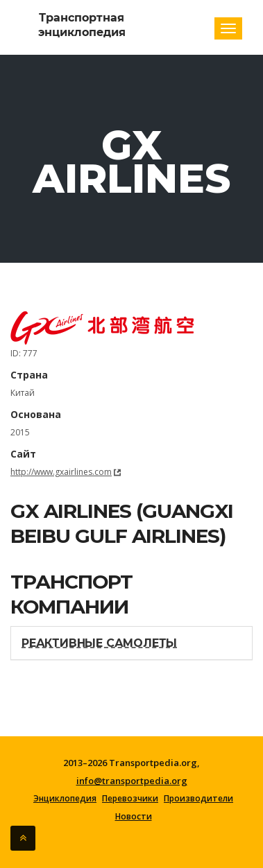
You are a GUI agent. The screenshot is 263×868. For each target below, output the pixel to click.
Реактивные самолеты (99, 643)
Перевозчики (130, 799)
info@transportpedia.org (132, 781)
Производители (198, 799)
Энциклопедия (65, 799)
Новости (134, 817)
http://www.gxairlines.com (61, 472)
